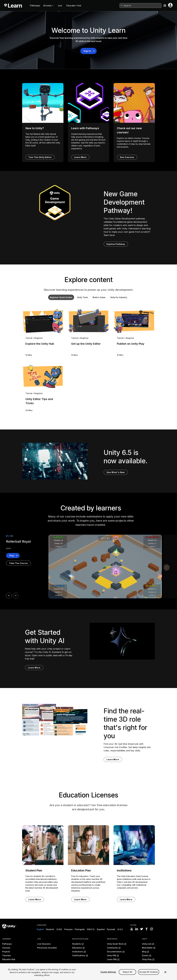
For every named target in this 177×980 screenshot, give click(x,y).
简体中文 (91, 929)
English (40, 929)
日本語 (59, 929)
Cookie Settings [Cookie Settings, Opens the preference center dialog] (108, 972)
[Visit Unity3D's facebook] (147, 929)
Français (68, 929)
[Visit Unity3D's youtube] (132, 929)
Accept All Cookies (149, 972)
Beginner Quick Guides (61, 297)
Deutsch (50, 929)
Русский (111, 929)
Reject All (127, 972)
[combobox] (140, 6)
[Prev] (9, 596)
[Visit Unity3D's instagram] (152, 929)
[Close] (165, 972)
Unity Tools (82, 297)
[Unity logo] (9, 926)
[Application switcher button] (165, 6)
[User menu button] (170, 5)
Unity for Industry (119, 297)
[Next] (16, 596)
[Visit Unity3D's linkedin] (137, 929)
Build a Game (99, 297)
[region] (88, 972)
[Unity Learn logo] (13, 6)
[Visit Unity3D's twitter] (142, 929)
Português (80, 929)
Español (101, 929)
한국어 (120, 929)
